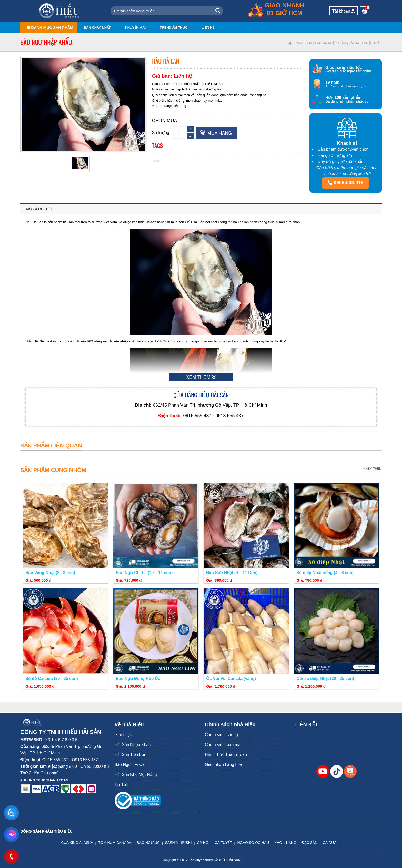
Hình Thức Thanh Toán (226, 755)
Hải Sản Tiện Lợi (130, 755)
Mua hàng (220, 133)
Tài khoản (344, 11)
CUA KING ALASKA (77, 843)
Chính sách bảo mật (223, 745)
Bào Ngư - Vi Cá (130, 765)
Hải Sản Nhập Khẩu (330, 43)
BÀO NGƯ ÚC (148, 843)
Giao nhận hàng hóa (223, 765)
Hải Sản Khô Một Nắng (136, 775)
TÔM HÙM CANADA (115, 843)
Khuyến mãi (135, 28)
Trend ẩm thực (174, 28)
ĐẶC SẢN (310, 843)
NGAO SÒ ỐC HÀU (253, 843)
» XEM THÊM (372, 469)
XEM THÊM (201, 377)
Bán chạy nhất (97, 28)
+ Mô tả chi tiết (38, 209)
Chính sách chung (221, 735)
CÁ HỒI (203, 843)
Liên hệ (208, 28)
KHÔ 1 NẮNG (285, 843)
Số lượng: (161, 133)
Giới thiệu (123, 735)
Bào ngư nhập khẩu (365, 43)
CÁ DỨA (330, 843)
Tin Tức (122, 785)
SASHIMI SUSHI (178, 843)
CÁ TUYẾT (223, 843)
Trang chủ (303, 43)
